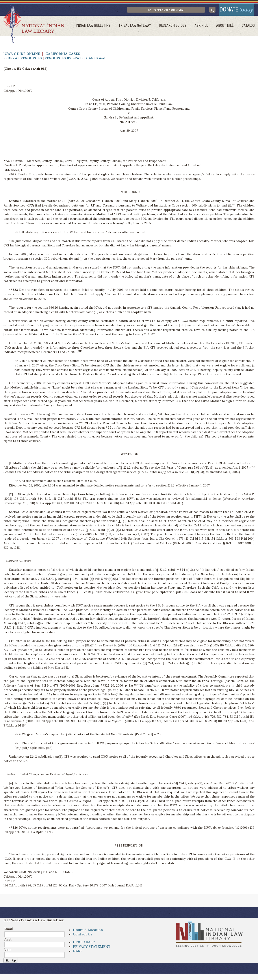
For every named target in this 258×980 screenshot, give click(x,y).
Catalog (249, 28)
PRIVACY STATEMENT (92, 949)
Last (7, 952)
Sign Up (10, 962)
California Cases (63, 56)
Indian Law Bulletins (99, 28)
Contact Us (83, 936)
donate (234, 10)
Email (8, 931)
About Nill (226, 28)
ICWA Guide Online (22, 56)
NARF (78, 953)
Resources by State (64, 60)
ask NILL (204, 28)
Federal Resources (23, 60)
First (8, 941)
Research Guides (176, 28)
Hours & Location (88, 932)
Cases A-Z (96, 60)
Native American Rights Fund (176, 11)
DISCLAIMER (84, 944)
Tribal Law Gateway (140, 28)
